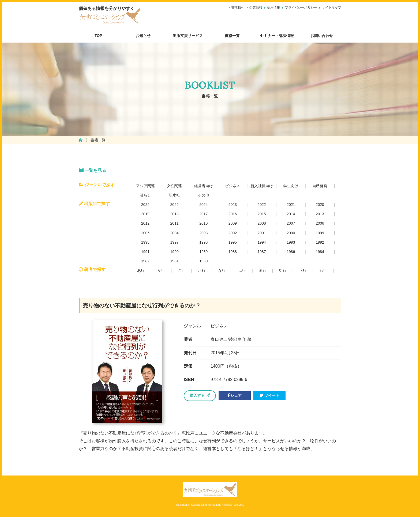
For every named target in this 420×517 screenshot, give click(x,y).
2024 (203, 205)
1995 (233, 242)
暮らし (145, 195)
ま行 (262, 270)
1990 (175, 252)
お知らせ (143, 36)
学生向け (291, 186)
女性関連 (174, 186)
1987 (262, 252)
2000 (291, 233)
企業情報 (256, 7)
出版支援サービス (188, 36)
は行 (242, 270)
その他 (204, 195)
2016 (233, 214)
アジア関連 (145, 186)
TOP (98, 36)
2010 (203, 223)
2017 (203, 214)
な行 (222, 270)
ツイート (269, 395)
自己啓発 (320, 186)
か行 (161, 270)
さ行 (181, 270)
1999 (320, 233)
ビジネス (232, 186)
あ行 (141, 270)
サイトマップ (332, 7)
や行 (283, 270)
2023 (233, 205)
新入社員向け (262, 186)
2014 (291, 214)
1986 (291, 252)
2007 (291, 223)
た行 (202, 270)
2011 (175, 223)
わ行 (323, 270)
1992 (320, 242)
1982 (145, 261)
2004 (175, 233)
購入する (200, 395)
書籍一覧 (232, 36)
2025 (175, 205)
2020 (320, 205)
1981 (175, 261)
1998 (145, 242)
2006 (320, 223)
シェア (235, 395)
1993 (291, 242)
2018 (175, 214)
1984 (320, 252)
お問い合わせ (322, 36)
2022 (262, 205)
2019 (145, 214)
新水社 (174, 195)
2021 (291, 205)
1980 (203, 261)
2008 (262, 223)
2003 (203, 233)
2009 (233, 223)
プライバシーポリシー (301, 7)
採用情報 (273, 7)
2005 (145, 233)
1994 (262, 242)
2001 (262, 233)
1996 (203, 242)
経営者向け (204, 186)
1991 (145, 252)
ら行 (303, 270)
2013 (320, 214)
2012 (145, 223)
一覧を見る (92, 170)
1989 (203, 252)
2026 (145, 205)
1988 (233, 252)
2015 (262, 214)
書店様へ (238, 7)
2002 (233, 233)
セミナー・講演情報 (277, 36)
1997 (175, 242)
